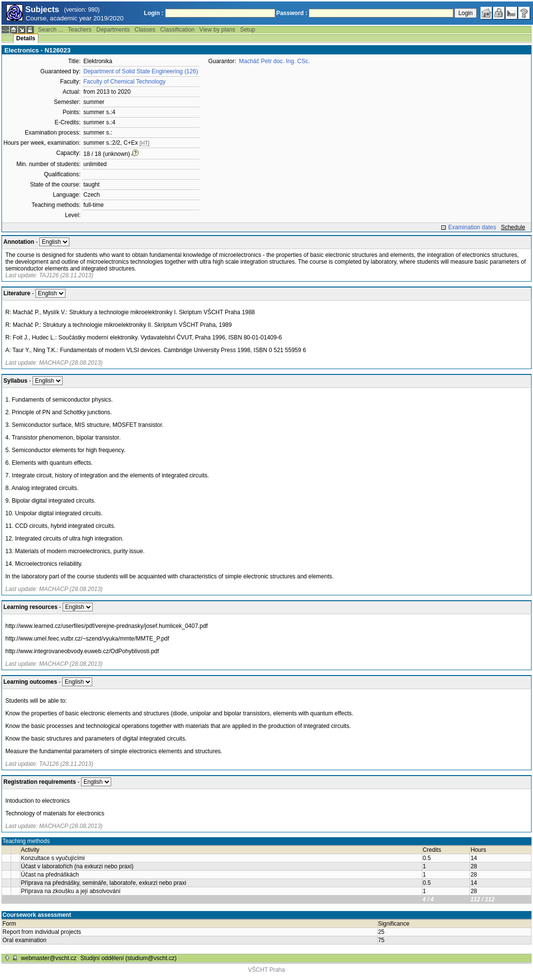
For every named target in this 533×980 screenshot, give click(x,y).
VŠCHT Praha (266, 970)
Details (25, 38)
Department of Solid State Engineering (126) (141, 71)
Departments (113, 30)
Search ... (50, 30)
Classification (177, 30)
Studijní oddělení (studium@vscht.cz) (129, 958)
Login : (154, 13)
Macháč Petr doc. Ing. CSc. (274, 61)
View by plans (217, 30)
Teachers (80, 30)
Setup (247, 30)
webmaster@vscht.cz (49, 958)
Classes (145, 30)
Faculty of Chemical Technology (125, 82)
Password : (292, 13)
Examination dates (472, 227)
